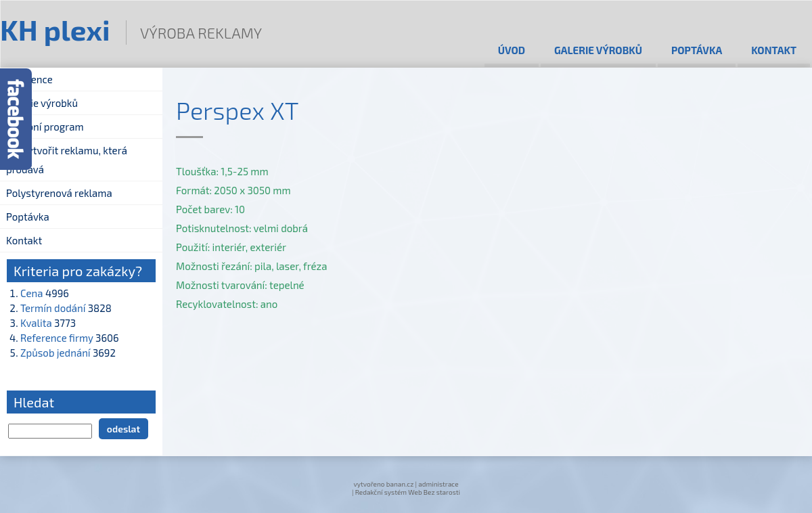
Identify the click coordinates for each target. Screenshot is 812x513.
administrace (438, 484)
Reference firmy (57, 338)
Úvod (512, 50)
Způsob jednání (55, 353)
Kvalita (36, 323)
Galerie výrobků (598, 50)
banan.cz (400, 484)
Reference (29, 79)
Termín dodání (53, 308)
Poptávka (697, 50)
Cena (32, 293)
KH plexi (55, 29)
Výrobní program (45, 127)
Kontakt (774, 50)
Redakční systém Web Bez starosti (408, 492)
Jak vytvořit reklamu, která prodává (67, 160)
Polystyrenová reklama (59, 193)
